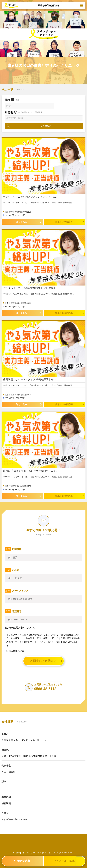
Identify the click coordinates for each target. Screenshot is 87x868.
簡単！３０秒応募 (64, 222)
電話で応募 (22, 861)
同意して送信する (43, 661)
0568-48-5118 (45, 689)
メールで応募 (65, 861)
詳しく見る (22, 222)
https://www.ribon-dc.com (15, 819)
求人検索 (45, 126)
